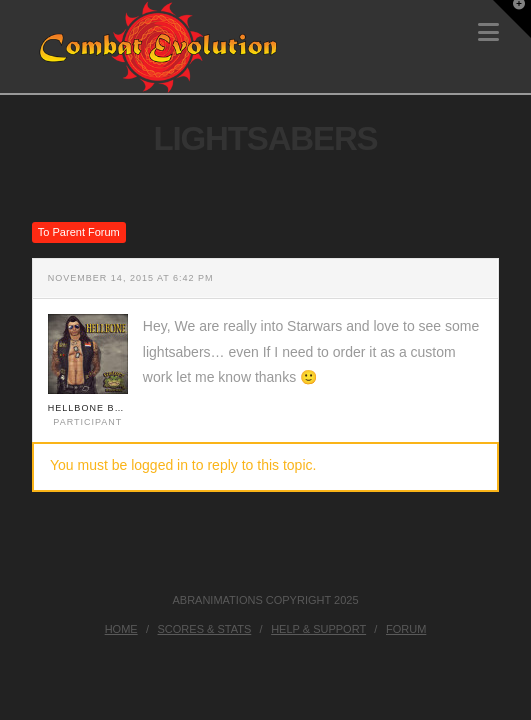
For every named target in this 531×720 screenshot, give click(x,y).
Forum (406, 629)
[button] (488, 32)
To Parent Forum (79, 232)
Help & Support (318, 629)
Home (121, 629)
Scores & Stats (205, 629)
